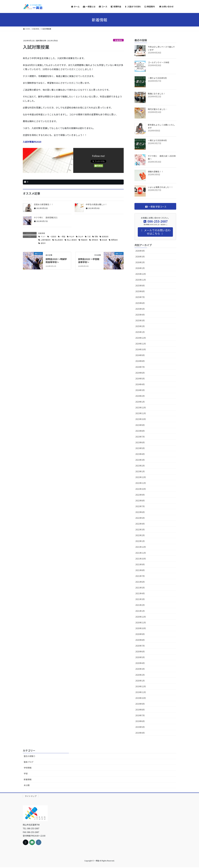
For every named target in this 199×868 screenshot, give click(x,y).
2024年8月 (140, 361)
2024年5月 (140, 379)
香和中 (43, 243)
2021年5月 (140, 588)
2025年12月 (141, 274)
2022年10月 (141, 489)
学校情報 (28, 768)
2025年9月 (140, 286)
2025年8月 (140, 291)
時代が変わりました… (158, 109)
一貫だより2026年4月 (157, 140)
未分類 (27, 785)
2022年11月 (141, 483)
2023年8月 (140, 431)
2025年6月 (140, 303)
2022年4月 (140, 524)
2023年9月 (140, 425)
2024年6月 (140, 373)
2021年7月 (140, 576)
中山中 (72, 236)
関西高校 (114, 240)
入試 (89, 236)
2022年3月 (140, 529)
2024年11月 (141, 344)
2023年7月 (140, 437)
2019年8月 (140, 710)
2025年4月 (140, 315)
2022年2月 (140, 535)
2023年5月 (140, 448)
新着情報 (118, 40)
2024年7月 (140, 367)
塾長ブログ (29, 762)
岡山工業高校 (72, 240)
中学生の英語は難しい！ (96, 204)
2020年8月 (140, 640)
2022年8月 (140, 501)
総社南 (105, 240)
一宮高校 (53, 236)
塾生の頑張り (30, 756)
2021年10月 (141, 559)
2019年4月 (140, 733)
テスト (43, 236)
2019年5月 (140, 727)
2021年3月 (140, 599)
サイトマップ (31, 796)
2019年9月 (140, 704)
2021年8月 (140, 570)
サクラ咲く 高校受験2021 (46, 217)
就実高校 (105, 236)
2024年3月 (140, 390)
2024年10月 (141, 349)
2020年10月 (141, 628)
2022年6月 (140, 512)
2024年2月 (140, 396)
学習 (26, 773)
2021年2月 (140, 605)
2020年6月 (140, 651)
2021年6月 (140, 582)
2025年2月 (140, 326)
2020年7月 (140, 646)
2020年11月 (141, 623)
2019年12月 (141, 686)
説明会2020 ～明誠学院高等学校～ (56, 261)
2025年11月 (141, 280)
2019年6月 (140, 721)
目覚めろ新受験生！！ (44, 204)
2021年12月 (141, 547)
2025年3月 (140, 320)
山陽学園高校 (46, 240)
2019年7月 (140, 715)
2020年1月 (140, 681)
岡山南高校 (59, 240)
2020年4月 (140, 663)
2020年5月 (140, 657)
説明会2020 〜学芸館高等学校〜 (89, 261)
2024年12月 (141, 338)
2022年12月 (141, 477)
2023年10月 (141, 419)
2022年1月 (140, 541)
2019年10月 (141, 698)
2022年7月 (140, 506)
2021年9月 (140, 564)
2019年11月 (141, 692)
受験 (96, 236)
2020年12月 (141, 617)
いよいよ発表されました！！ (160, 187)
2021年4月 (140, 593)
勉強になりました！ (157, 94)
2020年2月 (140, 675)
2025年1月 (140, 332)
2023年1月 (140, 471)
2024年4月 (140, 384)
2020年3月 (140, 669)
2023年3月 (140, 460)
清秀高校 (95, 240)
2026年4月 (140, 251)
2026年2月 (140, 262)
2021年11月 (141, 553)
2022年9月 (140, 495)
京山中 (81, 236)
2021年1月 (140, 611)
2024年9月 (140, 355)
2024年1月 (140, 402)
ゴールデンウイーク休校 (159, 62)
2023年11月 (141, 413)
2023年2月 (140, 466)
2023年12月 (141, 408)
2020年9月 (140, 634)
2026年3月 (140, 257)
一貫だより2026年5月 (157, 78)
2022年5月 (140, 518)
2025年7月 (140, 297)
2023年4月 (140, 454)
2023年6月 (140, 442)
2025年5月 (140, 309)
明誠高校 (84, 240)
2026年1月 (140, 268)
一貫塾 (63, 236)
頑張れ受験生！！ (156, 172)
